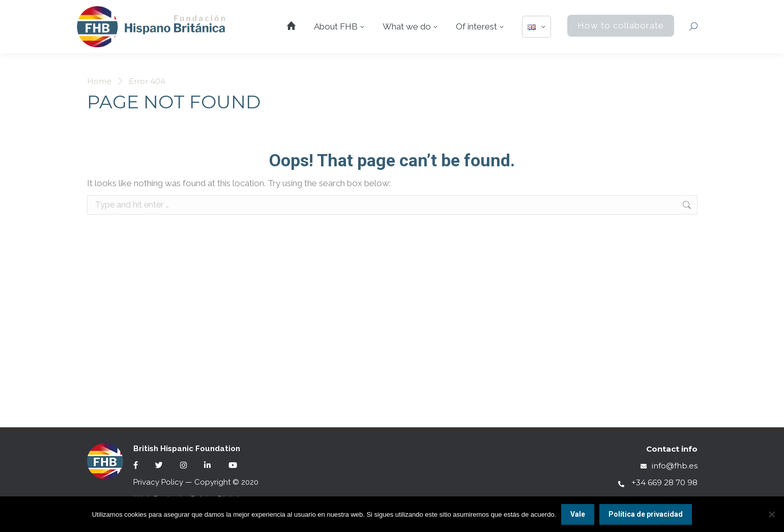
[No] (771, 514)
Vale (578, 514)
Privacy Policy (158, 482)
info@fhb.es (669, 466)
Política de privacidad (646, 514)
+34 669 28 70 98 (658, 482)
